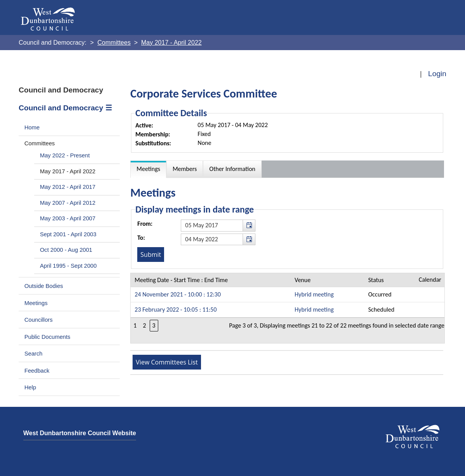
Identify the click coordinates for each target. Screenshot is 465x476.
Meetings (36, 303)
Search (34, 354)
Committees (40, 143)
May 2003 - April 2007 (68, 218)
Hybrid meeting (314, 294)
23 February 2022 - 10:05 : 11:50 (176, 309)
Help (30, 387)
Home (32, 127)
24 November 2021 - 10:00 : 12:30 (177, 294)
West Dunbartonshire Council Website (80, 433)
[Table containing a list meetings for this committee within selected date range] (288, 308)
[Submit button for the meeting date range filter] (151, 255)
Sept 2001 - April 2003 (68, 234)
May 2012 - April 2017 (68, 187)
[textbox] (218, 225)
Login (437, 74)
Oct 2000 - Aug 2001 (66, 250)
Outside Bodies (44, 286)
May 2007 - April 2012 (68, 203)
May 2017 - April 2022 (68, 171)
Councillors (39, 320)
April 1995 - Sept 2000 (68, 266)
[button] (249, 225)
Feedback (37, 371)
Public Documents (47, 337)
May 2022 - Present (65, 155)
